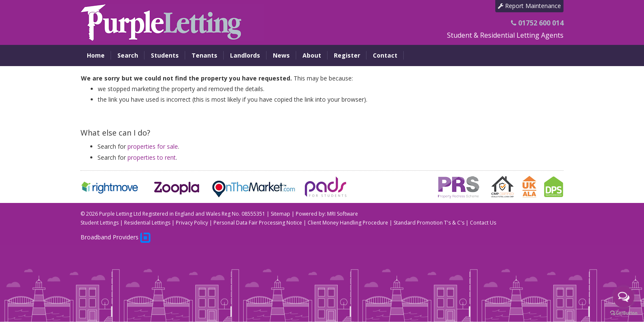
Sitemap (280, 214)
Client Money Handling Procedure (348, 223)
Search (128, 55)
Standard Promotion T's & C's (429, 223)
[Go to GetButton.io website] (624, 313)
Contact (385, 55)
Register (347, 55)
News (281, 55)
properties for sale (153, 146)
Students (165, 55)
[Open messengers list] (624, 297)
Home (96, 55)
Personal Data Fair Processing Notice (258, 223)
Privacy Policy (192, 223)
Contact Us (483, 223)
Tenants (204, 55)
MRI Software (343, 214)
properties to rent (152, 157)
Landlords (245, 55)
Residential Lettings (147, 223)
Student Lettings (100, 223)
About (312, 55)
